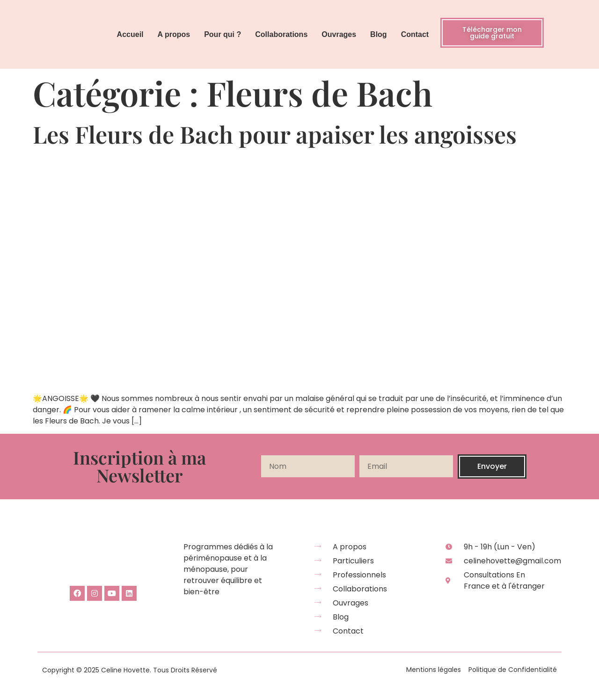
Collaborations (281, 34)
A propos (174, 34)
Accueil (130, 34)
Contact (415, 34)
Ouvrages (339, 34)
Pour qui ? (223, 34)
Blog (379, 34)
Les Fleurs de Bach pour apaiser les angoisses (275, 134)
